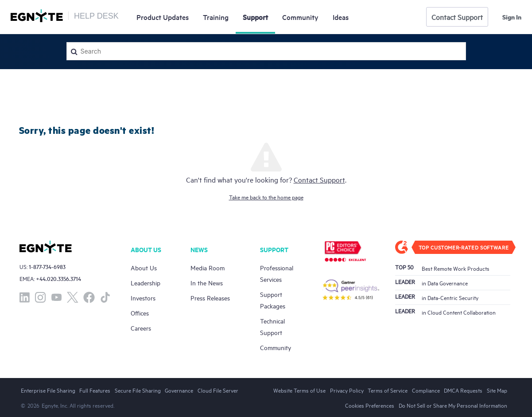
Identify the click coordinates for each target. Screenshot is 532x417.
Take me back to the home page (266, 197)
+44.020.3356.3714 (58, 279)
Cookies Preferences (370, 405)
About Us (144, 267)
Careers (141, 328)
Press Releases (210, 298)
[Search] (266, 51)
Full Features (95, 390)
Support (255, 17)
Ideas (341, 17)
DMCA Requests (463, 390)
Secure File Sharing (138, 390)
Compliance (426, 390)
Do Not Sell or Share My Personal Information (453, 405)
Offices (140, 313)
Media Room (208, 267)
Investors (143, 298)
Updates (163, 17)
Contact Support (457, 17)
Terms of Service (388, 390)
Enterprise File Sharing (48, 390)
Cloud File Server (218, 390)
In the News (207, 283)
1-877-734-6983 (47, 267)
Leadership (146, 283)
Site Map (497, 390)
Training (216, 17)
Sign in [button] (512, 17)
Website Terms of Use (299, 390)
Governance (179, 390)
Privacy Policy (347, 390)
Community (300, 17)
